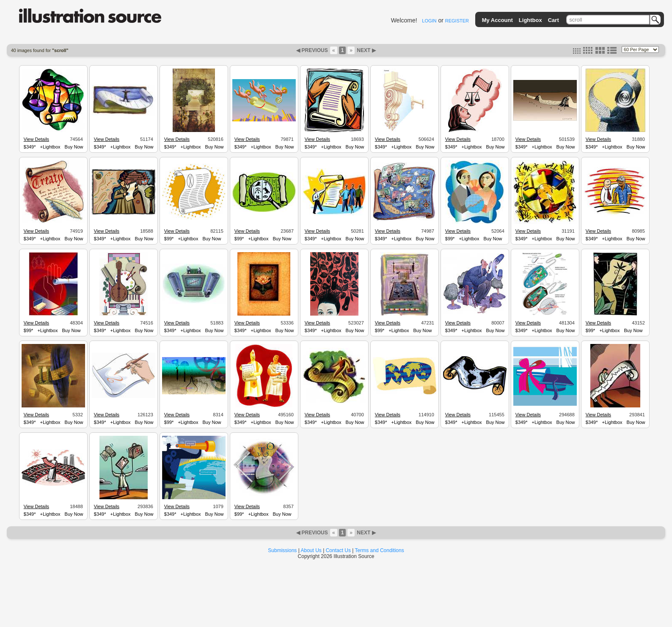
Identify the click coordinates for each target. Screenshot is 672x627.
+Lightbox (50, 147)
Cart (554, 20)
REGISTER (457, 21)
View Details (36, 139)
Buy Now (74, 147)
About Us (311, 550)
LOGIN (429, 21)
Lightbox (530, 20)
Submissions (282, 550)
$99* (169, 239)
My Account (497, 20)
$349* (30, 147)
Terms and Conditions (380, 550)
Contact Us (338, 550)
